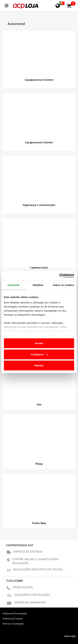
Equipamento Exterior (39, 80)
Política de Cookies (13, 619)
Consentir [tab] (14, 285)
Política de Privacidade (15, 613)
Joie (39, 404)
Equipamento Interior (39, 142)
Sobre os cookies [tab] (63, 285)
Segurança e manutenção (39, 205)
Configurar (39, 354)
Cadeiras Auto (39, 268)
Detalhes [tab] (38, 285)
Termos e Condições (13, 624)
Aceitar (39, 343)
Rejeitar (39, 365)
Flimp (39, 464)
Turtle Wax (39, 523)
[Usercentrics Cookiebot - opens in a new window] (59, 276)
